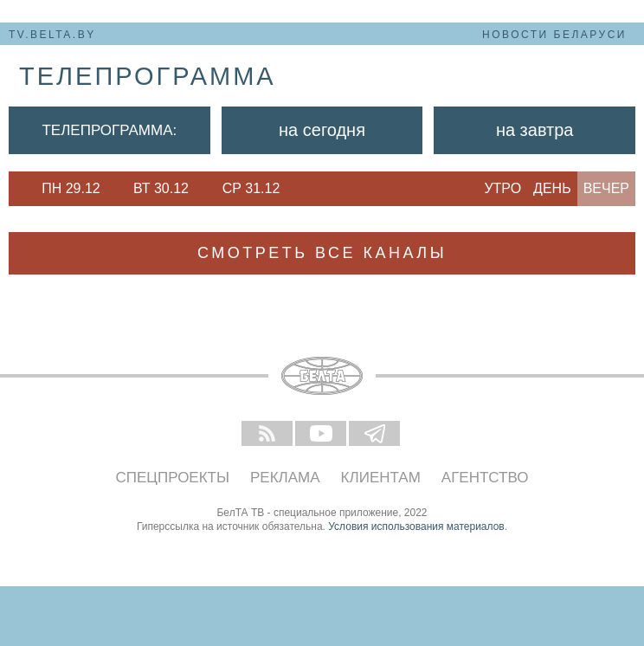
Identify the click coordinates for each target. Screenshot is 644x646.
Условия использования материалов (416, 526)
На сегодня (322, 130)
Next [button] (303, 189)
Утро (502, 188)
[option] (71, 189)
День (552, 188)
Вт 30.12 (161, 188)
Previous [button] (17, 189)
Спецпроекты (173, 478)
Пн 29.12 (71, 188)
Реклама (285, 478)
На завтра (535, 130)
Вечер (606, 188)
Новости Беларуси (554, 35)
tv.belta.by (52, 35)
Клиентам (381, 478)
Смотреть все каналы (322, 253)
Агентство (485, 478)
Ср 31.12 (251, 188)
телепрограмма (148, 76)
